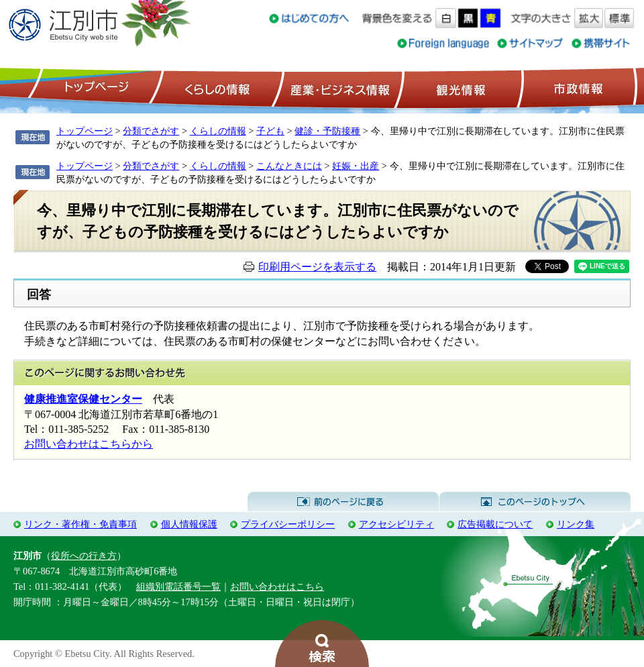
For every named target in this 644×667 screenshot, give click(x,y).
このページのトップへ (535, 502)
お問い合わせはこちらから (89, 444)
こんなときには (289, 166)
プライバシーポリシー (288, 524)
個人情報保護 (189, 524)
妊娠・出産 (356, 166)
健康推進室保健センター (83, 399)
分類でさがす (151, 131)
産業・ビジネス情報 (337, 88)
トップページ (95, 88)
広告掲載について (495, 524)
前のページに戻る (343, 502)
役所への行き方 (84, 556)
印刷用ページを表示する (317, 267)
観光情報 (459, 88)
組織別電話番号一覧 (178, 586)
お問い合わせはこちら (277, 586)
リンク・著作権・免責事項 (80, 524)
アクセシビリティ (396, 524)
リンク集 (576, 524)
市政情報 (577, 88)
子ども (270, 131)
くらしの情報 (216, 88)
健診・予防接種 (327, 131)
